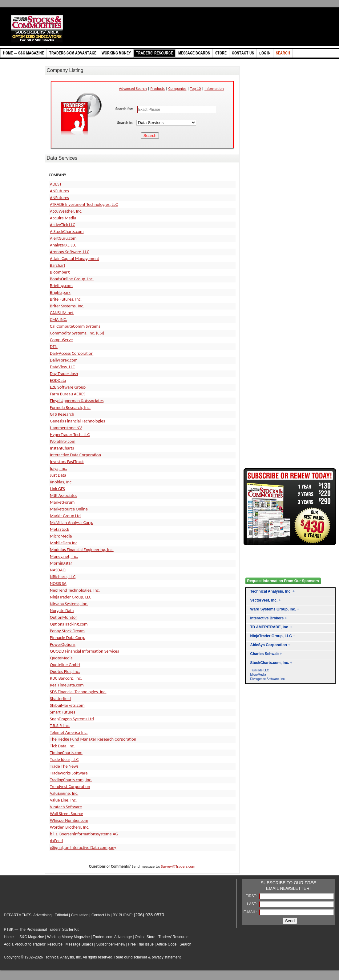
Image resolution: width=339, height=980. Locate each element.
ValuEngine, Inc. (64, 793)
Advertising (42, 915)
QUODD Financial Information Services (84, 651)
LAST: (252, 904)
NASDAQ (58, 570)
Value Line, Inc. (63, 800)
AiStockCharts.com (67, 231)
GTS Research (62, 414)
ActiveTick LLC (63, 225)
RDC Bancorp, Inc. (66, 678)
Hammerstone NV (66, 428)
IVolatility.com (63, 441)
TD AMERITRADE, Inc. (270, 627)
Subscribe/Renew (111, 944)
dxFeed (56, 841)
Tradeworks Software (69, 773)
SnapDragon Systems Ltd (72, 719)
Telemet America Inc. (69, 732)
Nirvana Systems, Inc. (69, 604)
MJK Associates (63, 495)
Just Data (58, 475)
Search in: (126, 123)
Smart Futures (63, 712)
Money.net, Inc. (64, 556)
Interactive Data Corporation (75, 455)
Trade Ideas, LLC (64, 759)
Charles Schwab (265, 654)
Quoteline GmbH (65, 665)
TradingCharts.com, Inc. (71, 780)
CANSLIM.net (62, 313)
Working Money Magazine (69, 937)
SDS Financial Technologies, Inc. (78, 692)
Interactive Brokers (267, 618)
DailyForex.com (64, 360)
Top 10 (195, 88)
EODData (58, 380)
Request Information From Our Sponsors (283, 581)
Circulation (80, 915)
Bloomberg (60, 272)
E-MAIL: (251, 912)
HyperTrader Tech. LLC (70, 434)
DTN (54, 346)
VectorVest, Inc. (264, 600)
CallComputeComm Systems (75, 326)
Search (185, 944)
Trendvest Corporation (70, 786)
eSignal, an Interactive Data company (83, 847)
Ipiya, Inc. (58, 468)
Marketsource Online (69, 509)
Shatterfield (60, 698)
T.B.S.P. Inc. (60, 726)
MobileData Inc (64, 543)
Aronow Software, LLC (70, 252)
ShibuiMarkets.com (67, 705)
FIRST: (252, 896)
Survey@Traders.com (178, 866)
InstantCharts (62, 448)
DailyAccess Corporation (72, 353)
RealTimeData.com (67, 685)
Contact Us (101, 915)
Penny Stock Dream (67, 631)
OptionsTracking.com (69, 624)
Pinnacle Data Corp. (67, 638)
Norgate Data (62, 610)
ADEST (56, 184)
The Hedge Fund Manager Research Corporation (93, 739)
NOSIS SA (58, 583)
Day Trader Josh (64, 374)
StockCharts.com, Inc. (270, 663)
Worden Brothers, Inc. (70, 827)
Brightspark (60, 292)
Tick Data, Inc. (62, 746)
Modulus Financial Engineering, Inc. (82, 550)
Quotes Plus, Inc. (65, 671)
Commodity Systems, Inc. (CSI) (77, 333)
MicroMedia (61, 536)
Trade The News (64, 766)
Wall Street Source (66, 814)
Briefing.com (61, 286)
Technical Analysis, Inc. (271, 591)
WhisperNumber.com (69, 820)
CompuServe (61, 340)
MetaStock (59, 529)
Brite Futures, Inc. (66, 299)
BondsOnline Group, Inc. (72, 279)
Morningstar (61, 563)
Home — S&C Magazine (24, 937)
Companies (178, 88)
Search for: (125, 109)
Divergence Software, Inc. (268, 679)
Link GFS (57, 489)
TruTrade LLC (260, 670)
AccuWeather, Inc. (66, 211)
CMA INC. (59, 319)
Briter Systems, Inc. (67, 306)
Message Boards (79, 944)
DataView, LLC (62, 367)
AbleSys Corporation (269, 645)
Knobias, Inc (61, 482)
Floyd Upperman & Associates (77, 401)
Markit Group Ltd (65, 516)
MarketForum (62, 502)
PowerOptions (63, 644)
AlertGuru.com (63, 238)
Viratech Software (66, 807)
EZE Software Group (68, 387)
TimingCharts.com (66, 753)
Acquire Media (63, 218)
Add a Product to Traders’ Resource (33, 944)
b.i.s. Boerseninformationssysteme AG (84, 834)
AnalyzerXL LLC (63, 245)
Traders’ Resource (173, 937)
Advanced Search (133, 88)
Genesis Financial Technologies (77, 421)
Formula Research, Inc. (70, 407)
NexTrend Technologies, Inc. (75, 590)
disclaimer (139, 957)
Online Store (145, 937)
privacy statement (166, 957)
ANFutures (59, 191)
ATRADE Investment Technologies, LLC (84, 204)
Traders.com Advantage (113, 937)
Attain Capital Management (75, 258)
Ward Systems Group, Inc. (273, 609)
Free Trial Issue (141, 944)
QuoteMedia (61, 658)
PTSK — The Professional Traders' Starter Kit (41, 930)
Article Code (166, 944)
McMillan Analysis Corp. (71, 522)
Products (157, 88)
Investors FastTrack (67, 462)
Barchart (58, 265)
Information (214, 88)
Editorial (61, 915)
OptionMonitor (63, 617)
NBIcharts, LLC (63, 577)
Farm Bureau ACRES (68, 394)
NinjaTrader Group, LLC (71, 597)
